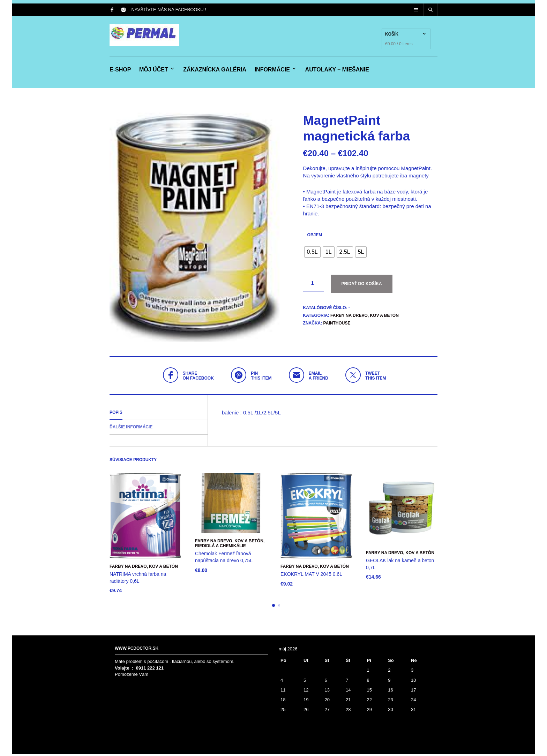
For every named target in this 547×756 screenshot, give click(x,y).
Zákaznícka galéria (215, 71)
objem (315, 237)
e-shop (120, 71)
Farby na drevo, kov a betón (365, 317)
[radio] (312, 254)
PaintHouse (337, 325)
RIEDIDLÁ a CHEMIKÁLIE (220, 548)
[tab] (159, 414)
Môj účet (154, 71)
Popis (116, 414)
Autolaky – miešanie (337, 71)
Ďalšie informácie (131, 429)
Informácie (272, 71)
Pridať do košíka (362, 285)
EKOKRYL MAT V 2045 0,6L (311, 576)
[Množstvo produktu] (314, 285)
